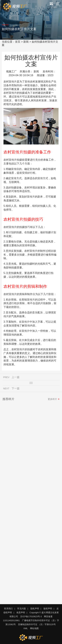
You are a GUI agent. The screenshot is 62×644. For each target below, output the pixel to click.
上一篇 (16, 378)
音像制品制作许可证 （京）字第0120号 (37, 624)
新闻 (26, 42)
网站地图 (34, 628)
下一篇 (16, 389)
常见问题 (21, 609)
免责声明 (21, 613)
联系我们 (8, 609)
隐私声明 (35, 609)
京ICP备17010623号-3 (31, 616)
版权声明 (48, 609)
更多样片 (52, 400)
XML (26, 628)
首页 (18, 42)
